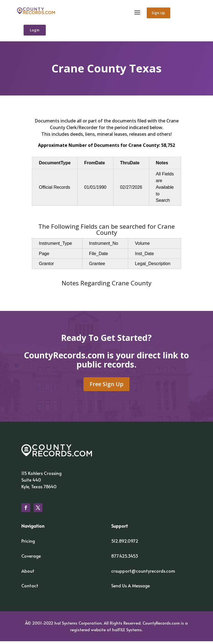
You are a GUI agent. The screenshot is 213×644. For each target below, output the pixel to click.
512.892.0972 (125, 544)
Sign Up (156, 13)
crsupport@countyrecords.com (143, 573)
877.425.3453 (125, 559)
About (28, 573)
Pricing (28, 544)
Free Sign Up (106, 387)
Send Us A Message (130, 588)
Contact (30, 588)
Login (36, 31)
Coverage (31, 559)
